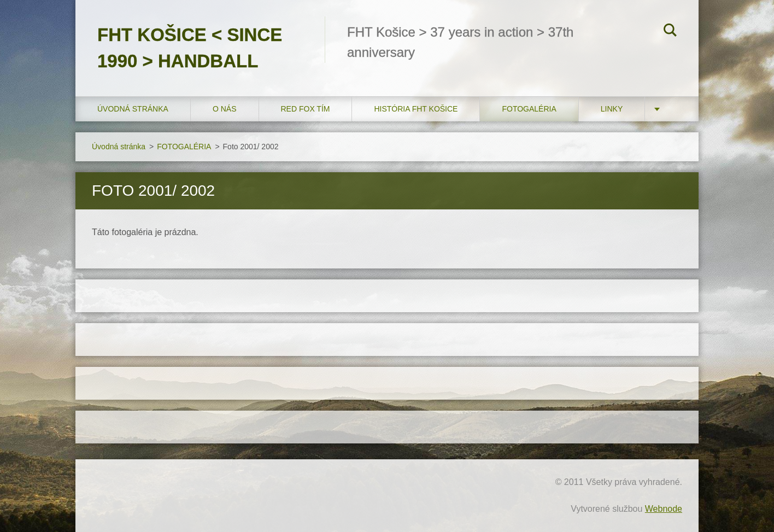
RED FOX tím (306, 109)
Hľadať (670, 32)
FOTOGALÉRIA (529, 109)
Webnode (664, 509)
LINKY (612, 109)
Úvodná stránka (133, 109)
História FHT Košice (416, 109)
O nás (225, 109)
